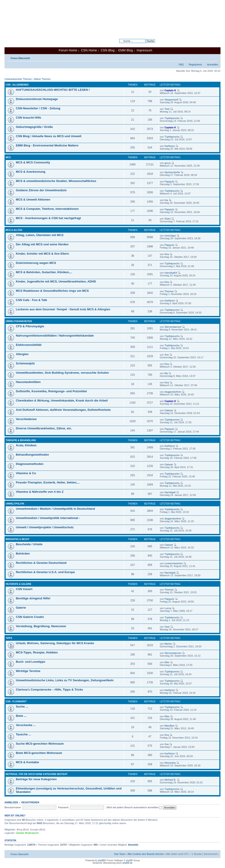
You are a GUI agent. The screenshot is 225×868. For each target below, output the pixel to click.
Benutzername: (13, 807)
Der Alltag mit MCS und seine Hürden (42, 244)
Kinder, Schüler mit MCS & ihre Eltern (42, 254)
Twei (167, 109)
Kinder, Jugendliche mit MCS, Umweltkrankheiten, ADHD (56, 281)
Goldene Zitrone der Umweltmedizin (41, 190)
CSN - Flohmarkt (16, 702)
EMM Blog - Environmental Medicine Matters (47, 145)
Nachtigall (170, 492)
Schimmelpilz (25, 363)
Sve (167, 355)
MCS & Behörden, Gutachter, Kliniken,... (44, 272)
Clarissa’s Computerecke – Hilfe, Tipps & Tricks (49, 690)
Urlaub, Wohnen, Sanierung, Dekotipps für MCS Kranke (55, 643)
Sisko (168, 219)
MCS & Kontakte (27, 762)
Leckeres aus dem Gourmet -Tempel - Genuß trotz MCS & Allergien (63, 309)
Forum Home (68, 50)
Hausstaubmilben (28, 382)
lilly (166, 373)
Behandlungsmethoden (32, 455)
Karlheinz (170, 146)
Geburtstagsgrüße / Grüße (34, 127)
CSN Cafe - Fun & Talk (31, 300)
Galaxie (169, 410)
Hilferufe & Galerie (18, 584)
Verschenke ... (26, 725)
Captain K (170, 90)
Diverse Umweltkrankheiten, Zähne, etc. (44, 428)
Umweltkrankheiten (19, 321)
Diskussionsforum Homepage (37, 99)
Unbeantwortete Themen (18, 79)
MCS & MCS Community (33, 162)
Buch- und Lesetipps (30, 662)
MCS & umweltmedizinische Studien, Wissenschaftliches (56, 181)
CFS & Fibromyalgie (30, 326)
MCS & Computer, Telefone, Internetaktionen (47, 209)
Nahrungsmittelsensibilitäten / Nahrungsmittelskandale (55, 336)
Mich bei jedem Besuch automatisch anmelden (135, 807)
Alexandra (170, 763)
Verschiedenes (26, 419)
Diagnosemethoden (30, 464)
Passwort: (63, 807)
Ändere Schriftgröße (215, 57)
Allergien (22, 354)
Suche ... (22, 707)
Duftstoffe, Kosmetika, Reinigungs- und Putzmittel (51, 391)
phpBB (101, 860)
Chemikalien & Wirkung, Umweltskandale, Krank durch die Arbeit (62, 401)
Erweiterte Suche (145, 44)
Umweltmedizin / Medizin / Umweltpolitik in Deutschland (55, 509)
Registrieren (195, 65)
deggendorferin (173, 392)
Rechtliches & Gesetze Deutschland (41, 563)
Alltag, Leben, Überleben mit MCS (40, 235)
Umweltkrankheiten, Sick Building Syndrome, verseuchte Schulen (62, 373)
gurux (168, 163)
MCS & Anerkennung (31, 172)
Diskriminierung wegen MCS (36, 263)
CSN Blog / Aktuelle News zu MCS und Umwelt (49, 136)
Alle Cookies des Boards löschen (146, 854)
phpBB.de (127, 863)
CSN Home (89, 50)
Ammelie (133, 845)
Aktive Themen (42, 79)
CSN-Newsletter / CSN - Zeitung (38, 108)
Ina (166, 200)
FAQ (181, 65)
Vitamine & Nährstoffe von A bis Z (40, 492)
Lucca (168, 608)
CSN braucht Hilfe (28, 118)
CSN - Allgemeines (17, 85)
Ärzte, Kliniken (26, 445)
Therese (169, 291)
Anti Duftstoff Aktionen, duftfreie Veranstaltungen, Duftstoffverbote (63, 410)
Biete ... (21, 716)
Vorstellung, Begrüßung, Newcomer (41, 626)
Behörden (23, 554)
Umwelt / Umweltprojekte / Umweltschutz (45, 527)
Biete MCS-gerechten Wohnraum (39, 753)
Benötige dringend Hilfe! (33, 598)
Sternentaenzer (173, 327)
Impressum (144, 50)
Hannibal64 (171, 273)
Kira (167, 254)
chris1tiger (170, 236)
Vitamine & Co (26, 473)
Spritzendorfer (172, 172)
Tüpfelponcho (172, 118)
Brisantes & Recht (18, 539)
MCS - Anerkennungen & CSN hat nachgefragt (48, 218)
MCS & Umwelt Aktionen (33, 200)
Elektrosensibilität (29, 345)
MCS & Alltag (14, 230)
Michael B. (170, 780)
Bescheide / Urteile (29, 544)
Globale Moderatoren (27, 833)
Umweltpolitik (15, 504)
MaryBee (169, 726)
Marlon (168, 644)
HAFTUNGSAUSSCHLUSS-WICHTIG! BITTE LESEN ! (53, 90)
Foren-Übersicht (20, 58)
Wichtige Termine (28, 671)
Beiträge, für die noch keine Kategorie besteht (37, 774)
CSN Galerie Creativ (30, 617)
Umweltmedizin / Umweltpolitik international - (48, 518)
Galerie (21, 608)
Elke (167, 662)
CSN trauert (24, 589)
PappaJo (169, 182)
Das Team (120, 854)
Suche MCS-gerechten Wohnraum (40, 744)
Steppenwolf (171, 100)
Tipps (9, 638)
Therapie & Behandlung (21, 440)
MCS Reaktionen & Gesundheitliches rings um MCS (52, 291)
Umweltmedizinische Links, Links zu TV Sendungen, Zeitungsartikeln (65, 680)
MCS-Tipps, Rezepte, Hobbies (37, 652)
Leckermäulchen (174, 563)
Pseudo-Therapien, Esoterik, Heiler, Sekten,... (48, 482)
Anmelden (213, 65)
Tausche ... (23, 734)
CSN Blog (107, 50)
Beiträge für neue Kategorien (36, 779)
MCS (8, 157)
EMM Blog (125, 50)
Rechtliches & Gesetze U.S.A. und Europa (45, 572)
